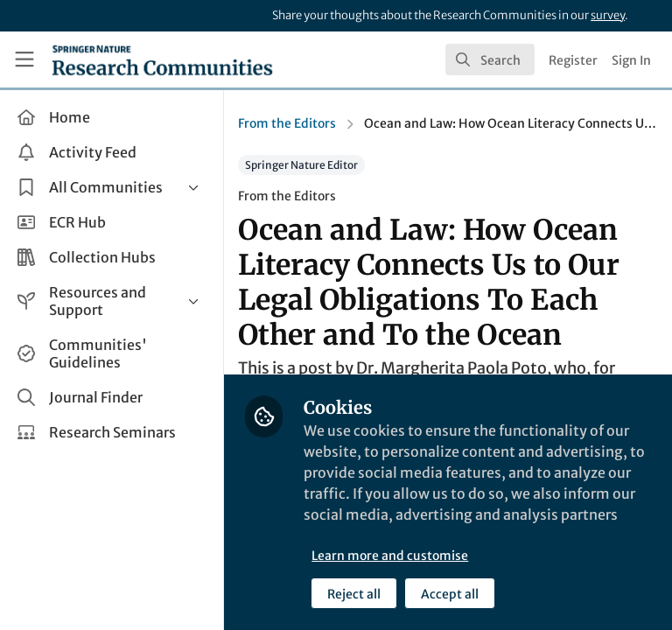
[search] (490, 59)
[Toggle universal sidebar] (24, 59)
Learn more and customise (390, 556)
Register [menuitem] (573, 60)
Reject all (354, 594)
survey (608, 15)
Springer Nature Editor (301, 165)
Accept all (450, 594)
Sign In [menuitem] (631, 60)
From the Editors (287, 123)
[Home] (162, 59)
